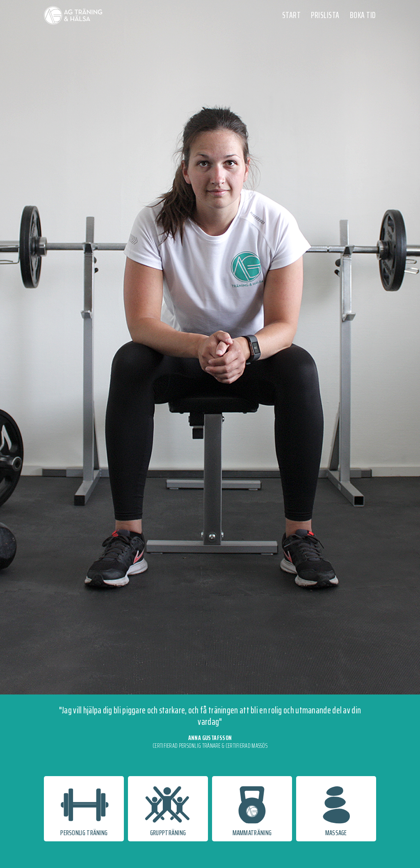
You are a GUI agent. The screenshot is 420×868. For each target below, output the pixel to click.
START (292, 15)
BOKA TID (363, 15)
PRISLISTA (325, 15)
